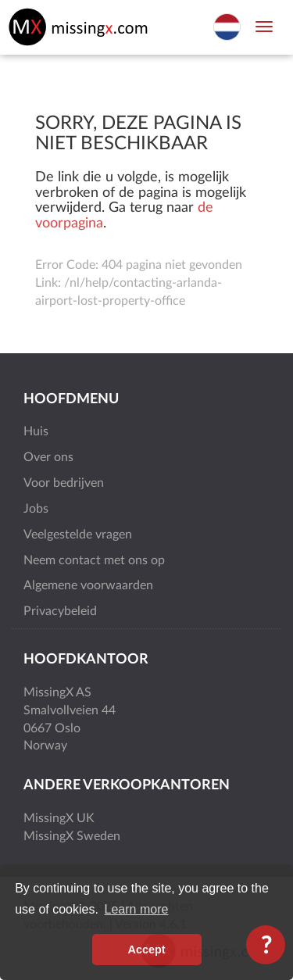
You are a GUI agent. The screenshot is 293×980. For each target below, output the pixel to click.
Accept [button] (147, 950)
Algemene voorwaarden (88, 585)
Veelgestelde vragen (78, 535)
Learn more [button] (137, 909)
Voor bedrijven (64, 483)
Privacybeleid (60, 611)
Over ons (48, 457)
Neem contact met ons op (94, 560)
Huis (36, 431)
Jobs (36, 509)
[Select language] (227, 26)
